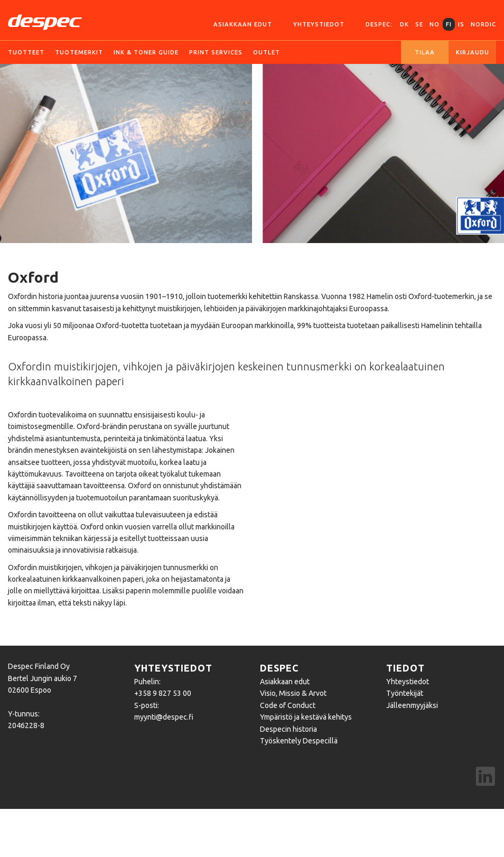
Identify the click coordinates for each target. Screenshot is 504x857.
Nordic (483, 24)
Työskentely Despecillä (299, 741)
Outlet (267, 52)
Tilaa (425, 52)
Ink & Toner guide (146, 52)
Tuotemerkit (79, 52)
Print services (216, 52)
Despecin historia (288, 729)
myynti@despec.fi (164, 717)
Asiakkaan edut (243, 24)
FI (449, 24)
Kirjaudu (473, 52)
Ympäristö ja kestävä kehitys (306, 717)
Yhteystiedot (319, 24)
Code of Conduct (288, 705)
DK (404, 24)
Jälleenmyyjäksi (412, 705)
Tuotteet (26, 52)
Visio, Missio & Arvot (293, 693)
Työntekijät (405, 693)
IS (461, 24)
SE (419, 24)
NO (435, 24)
